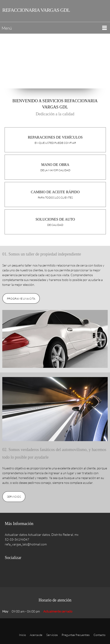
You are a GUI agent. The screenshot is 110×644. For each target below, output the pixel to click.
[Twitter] (19, 572)
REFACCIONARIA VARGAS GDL (36, 10)
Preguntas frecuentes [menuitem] (76, 635)
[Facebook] (9, 572)
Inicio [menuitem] (22, 635)
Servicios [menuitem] (52, 635)
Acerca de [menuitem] (36, 635)
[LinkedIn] (28, 572)
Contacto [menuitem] (99, 635)
